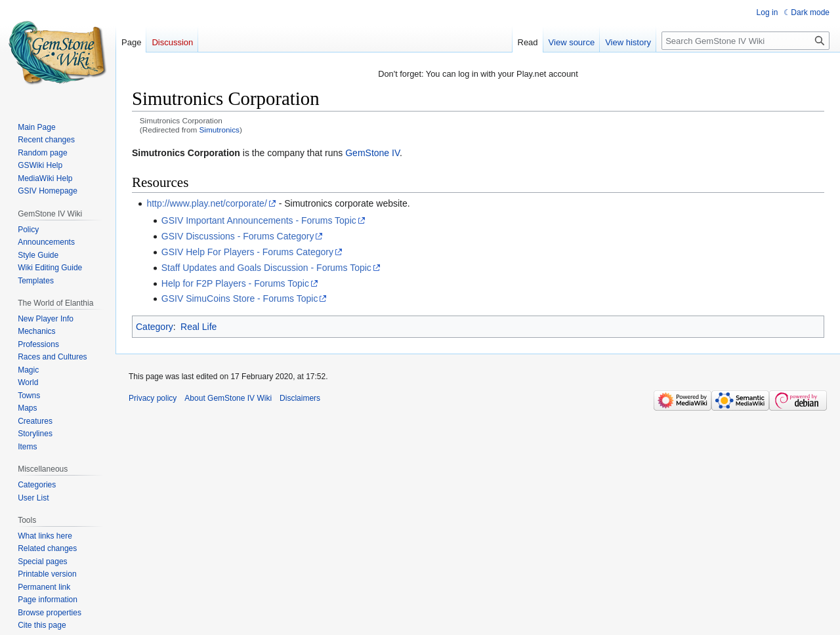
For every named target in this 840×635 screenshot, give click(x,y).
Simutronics (220, 130)
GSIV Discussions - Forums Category (238, 236)
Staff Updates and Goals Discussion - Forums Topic (266, 268)
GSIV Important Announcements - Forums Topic (259, 220)
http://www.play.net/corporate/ (206, 203)
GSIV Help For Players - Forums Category (247, 252)
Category (155, 327)
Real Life (199, 327)
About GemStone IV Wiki (228, 398)
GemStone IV (372, 153)
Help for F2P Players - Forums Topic (235, 283)
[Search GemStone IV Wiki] (745, 41)
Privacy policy (153, 398)
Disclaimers (300, 398)
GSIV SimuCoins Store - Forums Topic (240, 298)
